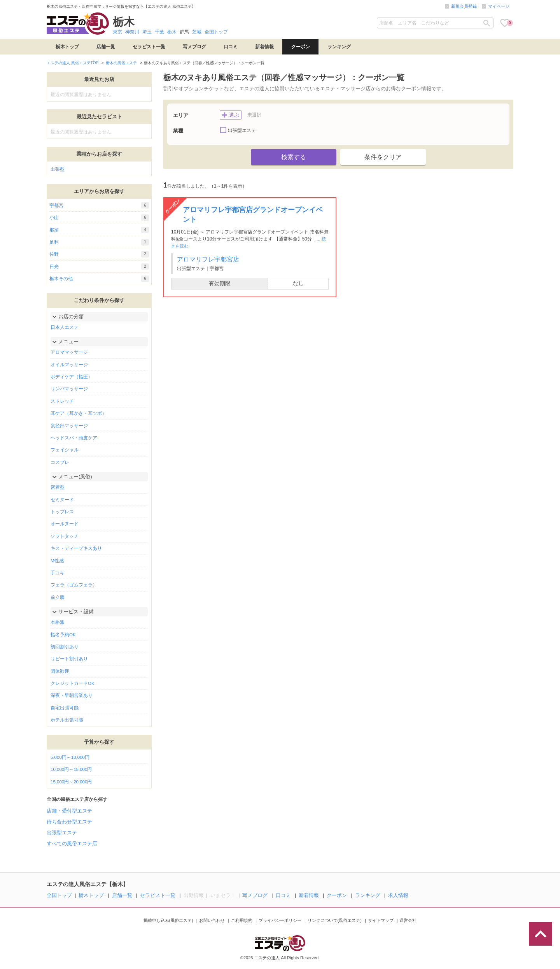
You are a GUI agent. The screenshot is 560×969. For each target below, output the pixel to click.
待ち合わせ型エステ (69, 822)
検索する (294, 157)
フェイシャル (65, 450)
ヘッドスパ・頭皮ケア (74, 438)
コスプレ (60, 462)
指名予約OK (63, 635)
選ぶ (231, 114)
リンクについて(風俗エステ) (335, 920)
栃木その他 (99, 279)
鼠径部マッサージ (69, 426)
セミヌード (62, 500)
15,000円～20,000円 (71, 782)
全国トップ (216, 32)
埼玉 (147, 32)
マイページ (499, 6)
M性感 (57, 561)
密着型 (58, 487)
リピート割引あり (69, 659)
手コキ (58, 573)
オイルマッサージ (69, 365)
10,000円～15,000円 (71, 769)
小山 (99, 218)
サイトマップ (381, 920)
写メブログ (194, 47)
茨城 (197, 32)
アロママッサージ (69, 352)
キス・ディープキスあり (76, 548)
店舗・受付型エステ (69, 811)
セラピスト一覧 (149, 47)
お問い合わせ (212, 920)
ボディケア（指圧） (72, 377)
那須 (99, 230)
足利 (99, 242)
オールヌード (65, 524)
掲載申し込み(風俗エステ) (168, 920)
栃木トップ (67, 47)
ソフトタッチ (65, 536)
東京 (117, 32)
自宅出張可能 (65, 708)
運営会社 (408, 920)
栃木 (172, 32)
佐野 (99, 254)
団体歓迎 (60, 671)
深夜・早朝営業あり (72, 695)
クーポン (301, 47)
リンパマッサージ (69, 389)
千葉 (159, 32)
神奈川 (132, 32)
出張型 (58, 169)
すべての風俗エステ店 (72, 843)
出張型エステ (62, 833)
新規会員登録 (464, 6)
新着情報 (264, 47)
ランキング (339, 47)
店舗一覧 (106, 47)
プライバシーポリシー (280, 920)
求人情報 (398, 895)
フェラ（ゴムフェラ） (74, 585)
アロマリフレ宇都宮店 (208, 259)
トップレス (62, 512)
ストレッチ (62, 401)
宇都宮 (99, 205)
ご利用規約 (242, 920)
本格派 (58, 622)
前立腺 (58, 597)
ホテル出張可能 (67, 720)
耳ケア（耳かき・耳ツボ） (79, 413)
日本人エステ (65, 327)
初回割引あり (65, 647)
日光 (99, 267)
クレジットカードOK (73, 683)
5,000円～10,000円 (70, 757)
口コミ (231, 47)
